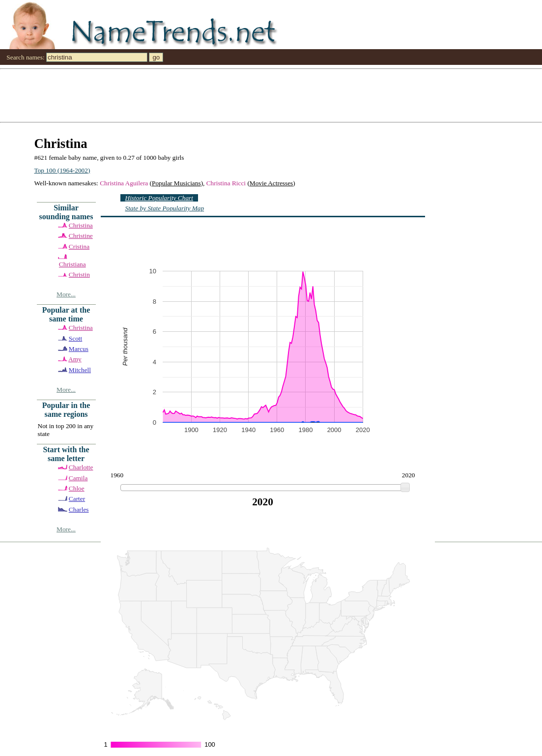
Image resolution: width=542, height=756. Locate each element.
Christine (81, 236)
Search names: (25, 57)
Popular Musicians (176, 183)
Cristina (79, 247)
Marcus (79, 349)
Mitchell (80, 370)
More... (66, 294)
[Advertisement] (271, 95)
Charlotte (81, 467)
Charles (79, 509)
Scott (75, 338)
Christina (81, 225)
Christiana (72, 264)
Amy (75, 359)
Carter (77, 499)
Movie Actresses (271, 183)
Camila (78, 478)
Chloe (77, 488)
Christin (79, 275)
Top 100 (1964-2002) (62, 170)
